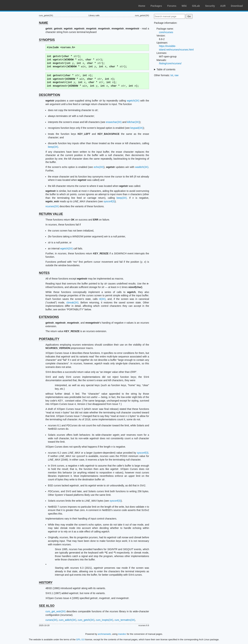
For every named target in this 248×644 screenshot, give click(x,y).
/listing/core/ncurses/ (170, 63)
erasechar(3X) (114, 122)
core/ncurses (166, 32)
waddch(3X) (142, 167)
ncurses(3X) (52, 206)
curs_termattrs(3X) (125, 620)
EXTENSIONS (49, 317)
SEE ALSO (47, 606)
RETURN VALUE (51, 214)
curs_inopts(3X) (104, 620)
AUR (223, 6)
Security (210, 6)
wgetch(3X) (133, 101)
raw (176, 75)
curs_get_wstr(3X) (56, 611)
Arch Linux (19, 5)
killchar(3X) (133, 122)
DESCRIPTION (49, 95)
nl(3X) (102, 299)
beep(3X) (53, 147)
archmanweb (104, 634)
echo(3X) (99, 167)
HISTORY (46, 583)
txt (172, 75)
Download (237, 6)
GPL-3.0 (80, 639)
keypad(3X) (137, 128)
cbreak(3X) (72, 303)
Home (142, 6)
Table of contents (166, 69)
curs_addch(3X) (68, 620)
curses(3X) (51, 620)
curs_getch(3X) (86, 620)
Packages (156, 6)
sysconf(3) (109, 201)
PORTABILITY (49, 339)
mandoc (122, 634)
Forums (172, 6)
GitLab (196, 6)
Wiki (184, 6)
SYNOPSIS (47, 40)
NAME (43, 23)
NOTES (44, 273)
